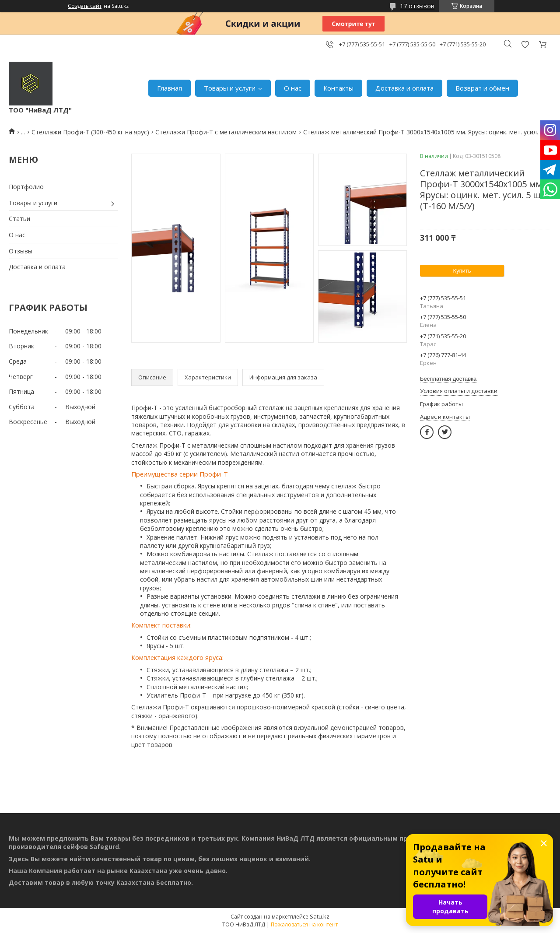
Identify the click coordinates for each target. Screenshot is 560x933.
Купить (462, 271)
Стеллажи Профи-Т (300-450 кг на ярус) (90, 132)
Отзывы (21, 251)
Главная (170, 88)
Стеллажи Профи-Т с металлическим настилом (226, 132)
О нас (293, 88)
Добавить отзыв (525, 44)
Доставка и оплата (404, 88)
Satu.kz (320, 916)
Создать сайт (85, 6)
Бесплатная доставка (448, 379)
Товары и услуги (230, 88)
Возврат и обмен (482, 88)
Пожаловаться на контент (304, 924)
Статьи (19, 219)
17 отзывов (417, 6)
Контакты (338, 88)
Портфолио (26, 187)
